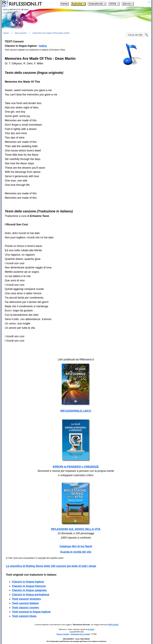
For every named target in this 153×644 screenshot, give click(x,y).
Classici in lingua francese (29, 586)
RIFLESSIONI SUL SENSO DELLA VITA (76, 529)
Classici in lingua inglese (28, 582)
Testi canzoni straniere (26, 599)
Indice (43, 46)
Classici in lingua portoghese (31, 595)
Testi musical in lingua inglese (31, 612)
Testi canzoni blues (24, 616)
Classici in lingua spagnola (29, 590)
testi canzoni (21, 33)
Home (6, 33)
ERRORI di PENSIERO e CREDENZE (76, 467)
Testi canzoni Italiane (25, 603)
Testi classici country (26, 608)
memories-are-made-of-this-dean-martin (51, 33)
